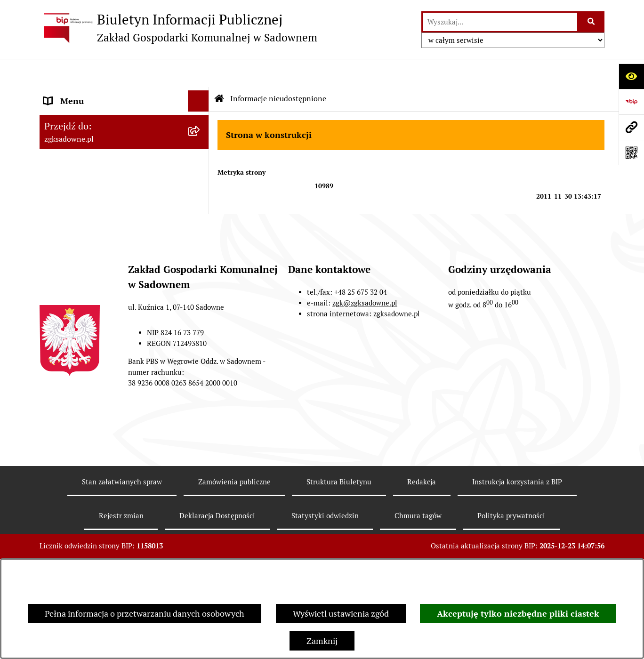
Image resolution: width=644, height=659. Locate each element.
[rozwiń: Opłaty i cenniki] (201, 149)
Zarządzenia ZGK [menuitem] (76, 128)
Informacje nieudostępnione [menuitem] (97, 170)
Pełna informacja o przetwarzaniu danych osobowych (145, 614)
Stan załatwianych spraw (122, 550)
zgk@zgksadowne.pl (365, 371)
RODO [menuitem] (55, 213)
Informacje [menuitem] (64, 191)
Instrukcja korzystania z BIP (517, 550)
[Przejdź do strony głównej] (178, 28)
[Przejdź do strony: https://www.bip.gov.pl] (631, 102)
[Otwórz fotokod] (631, 153)
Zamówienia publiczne (234, 550)
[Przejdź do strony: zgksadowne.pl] (631, 127)
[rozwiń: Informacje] (201, 192)
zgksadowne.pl (397, 382)
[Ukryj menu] (198, 73)
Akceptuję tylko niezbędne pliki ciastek (518, 614)
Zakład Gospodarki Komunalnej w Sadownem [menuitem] (106, 100)
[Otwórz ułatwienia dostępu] (631, 76)
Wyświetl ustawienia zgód (341, 614)
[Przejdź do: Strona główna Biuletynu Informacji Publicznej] (219, 71)
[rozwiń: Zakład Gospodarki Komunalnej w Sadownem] (201, 94)
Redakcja (422, 550)
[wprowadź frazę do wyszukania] (500, 22)
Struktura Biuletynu (339, 550)
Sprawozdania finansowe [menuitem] (90, 234)
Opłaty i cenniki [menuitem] (73, 149)
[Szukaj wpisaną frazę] (592, 22)
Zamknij (322, 641)
